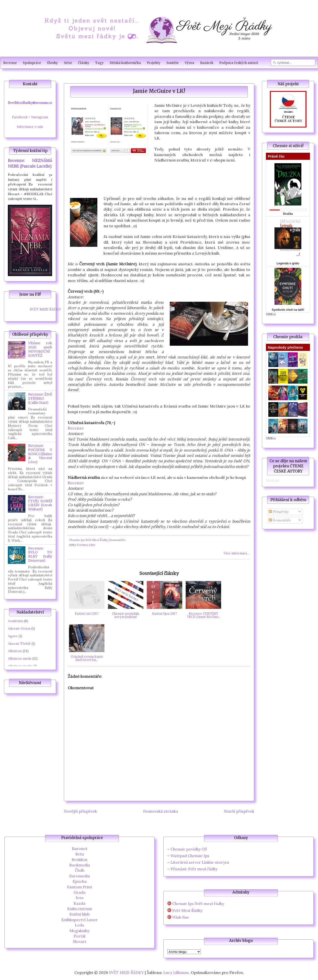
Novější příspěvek (80, 811)
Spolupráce (32, 63)
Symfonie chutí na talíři (288, 310)
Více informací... (236, 553)
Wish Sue (181, 917)
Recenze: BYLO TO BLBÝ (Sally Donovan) (40, 554)
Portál (79, 936)
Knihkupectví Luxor (79, 920)
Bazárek (207, 63)
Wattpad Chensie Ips (190, 856)
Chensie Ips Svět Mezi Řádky (89, 540)
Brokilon (79, 860)
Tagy (99, 63)
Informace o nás (30, 127)
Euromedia (79, 876)
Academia (15, 621)
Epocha (80, 881)
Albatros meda (20, 658)
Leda (79, 925)
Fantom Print (80, 887)
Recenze (10, 63)
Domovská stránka (161, 811)
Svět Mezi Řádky (187, 910)
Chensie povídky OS (189, 849)
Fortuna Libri (86, 545)
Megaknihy (79, 931)
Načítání (273, 480)
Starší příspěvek (239, 811)
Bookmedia (80, 865)
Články (84, 63)
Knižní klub (79, 914)
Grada (79, 892)
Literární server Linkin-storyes (200, 862)
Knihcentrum (80, 909)
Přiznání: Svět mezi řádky (194, 869)
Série (68, 63)
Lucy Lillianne (176, 972)
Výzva (189, 63)
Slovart (80, 941)
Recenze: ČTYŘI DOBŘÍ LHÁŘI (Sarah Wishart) (40, 503)
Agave (13, 636)
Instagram (40, 117)
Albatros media (20, 666)
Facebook (20, 117)
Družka (288, 214)
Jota (79, 898)
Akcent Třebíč (19, 644)
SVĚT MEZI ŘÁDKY (45, 309)
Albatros (15, 651)
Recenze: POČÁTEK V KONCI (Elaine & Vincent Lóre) (40, 454)
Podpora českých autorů (239, 63)
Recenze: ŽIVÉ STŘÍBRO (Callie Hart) (40, 398)
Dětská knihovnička (125, 63)
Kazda (79, 903)
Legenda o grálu (288, 263)
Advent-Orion (19, 628)
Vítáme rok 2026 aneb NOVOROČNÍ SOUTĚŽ (40, 349)
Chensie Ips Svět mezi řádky (198, 904)
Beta (80, 854)
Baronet (80, 849)
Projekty (154, 63)
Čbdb (80, 870)
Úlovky (52, 63)
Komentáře (280, 520)
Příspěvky (279, 512)
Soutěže (173, 63)
